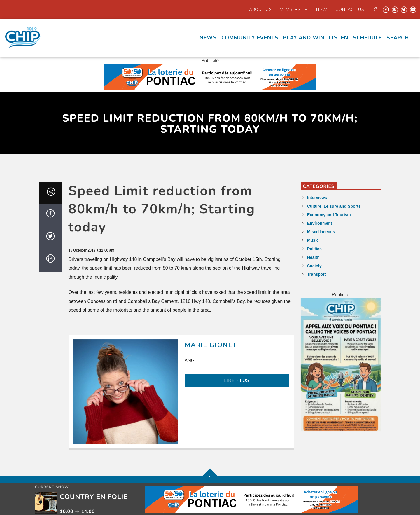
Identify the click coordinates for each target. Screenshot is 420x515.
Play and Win (304, 38)
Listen (339, 38)
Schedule (367, 38)
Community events (250, 38)
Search (398, 38)
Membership (294, 9)
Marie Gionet (211, 345)
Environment (320, 223)
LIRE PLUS (237, 380)
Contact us (350, 9)
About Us (260, 9)
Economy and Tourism (329, 215)
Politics (314, 249)
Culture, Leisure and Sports (334, 206)
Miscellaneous (321, 232)
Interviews (317, 198)
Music (313, 240)
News (208, 38)
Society (314, 266)
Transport (317, 274)
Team (321, 9)
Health (313, 257)
